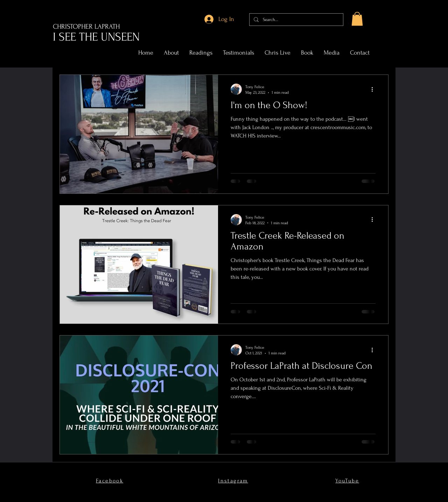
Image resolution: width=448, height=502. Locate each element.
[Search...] (296, 20)
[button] (357, 19)
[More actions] (374, 89)
